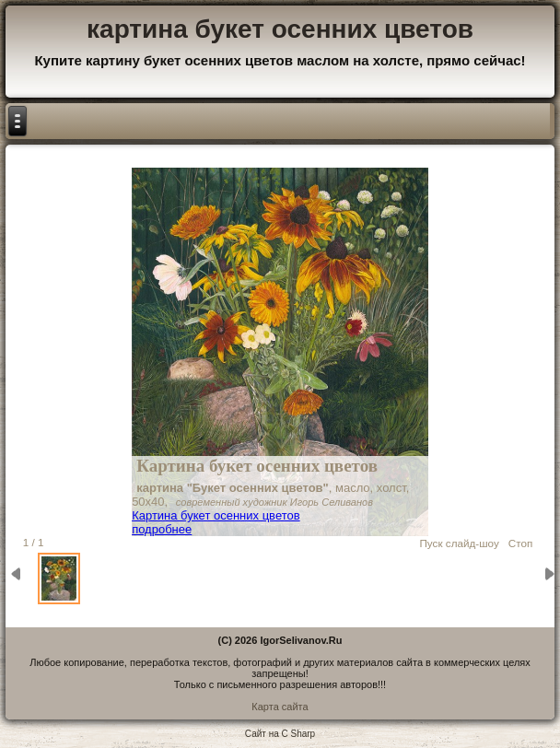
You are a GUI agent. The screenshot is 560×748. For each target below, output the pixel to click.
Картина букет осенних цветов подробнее (216, 522)
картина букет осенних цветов (280, 29)
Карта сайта (280, 707)
